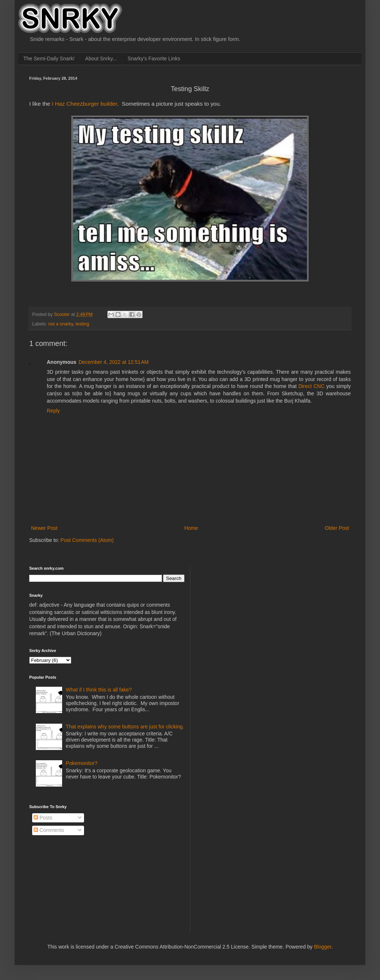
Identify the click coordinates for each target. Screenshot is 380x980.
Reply (53, 411)
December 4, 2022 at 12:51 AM (114, 362)
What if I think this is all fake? (99, 690)
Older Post (337, 528)
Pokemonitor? (81, 763)
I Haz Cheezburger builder (85, 104)
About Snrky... (101, 59)
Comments (49, 830)
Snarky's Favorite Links (154, 59)
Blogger (322, 947)
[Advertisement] (239, 603)
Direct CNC (312, 386)
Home (191, 528)
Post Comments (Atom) (87, 540)
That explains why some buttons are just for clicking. (125, 727)
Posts (43, 818)
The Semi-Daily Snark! (49, 59)
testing (82, 324)
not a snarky (61, 324)
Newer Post (44, 528)
